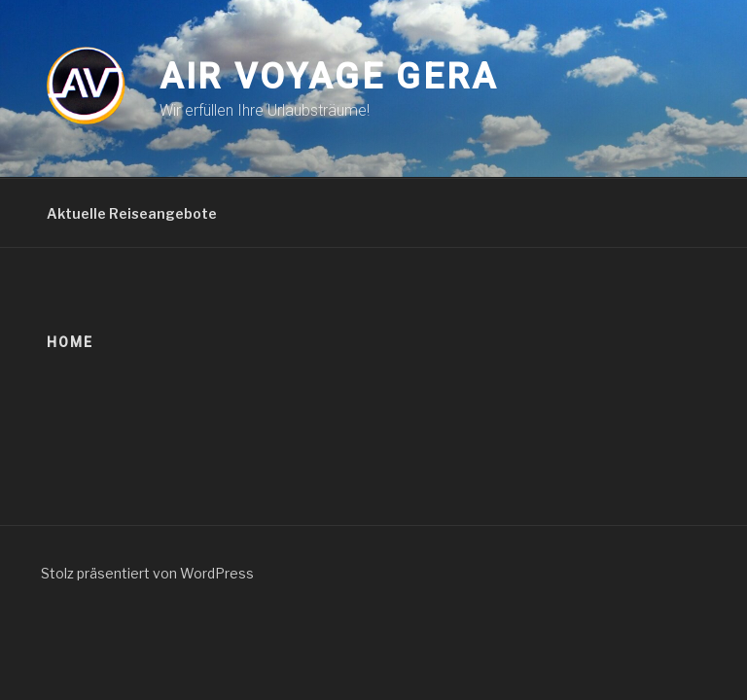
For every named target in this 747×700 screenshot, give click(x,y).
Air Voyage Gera (329, 77)
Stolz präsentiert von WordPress (147, 573)
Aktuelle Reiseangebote (132, 213)
